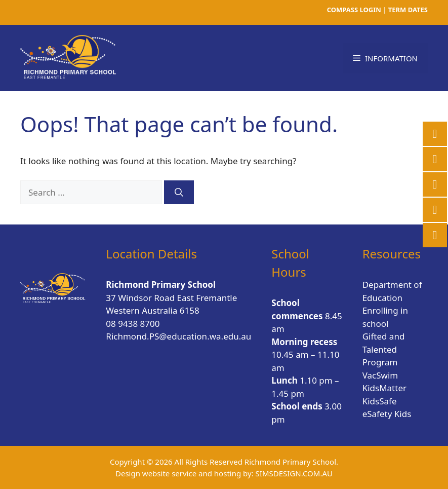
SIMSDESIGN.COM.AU (294, 473)
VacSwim (380, 375)
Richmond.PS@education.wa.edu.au (178, 336)
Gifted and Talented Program (384, 349)
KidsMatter (384, 388)
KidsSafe (380, 401)
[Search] (179, 193)
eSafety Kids (387, 414)
